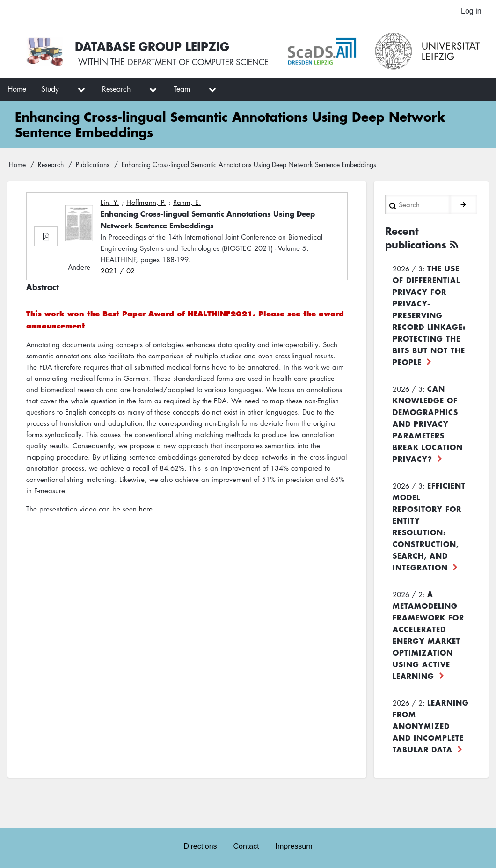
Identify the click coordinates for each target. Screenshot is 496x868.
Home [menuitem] (17, 133)
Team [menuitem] (182, 133)
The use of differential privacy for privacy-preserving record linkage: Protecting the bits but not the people (429, 358)
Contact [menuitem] (246, 845)
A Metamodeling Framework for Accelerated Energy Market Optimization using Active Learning (428, 678)
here (146, 553)
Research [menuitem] (116, 133)
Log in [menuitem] (471, 11)
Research (51, 209)
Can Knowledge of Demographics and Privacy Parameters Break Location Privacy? (428, 467)
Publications (93, 209)
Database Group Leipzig (217, 42)
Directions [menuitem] (200, 845)
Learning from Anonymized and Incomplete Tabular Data (431, 769)
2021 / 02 (118, 315)
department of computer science (264, 59)
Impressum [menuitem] (295, 845)
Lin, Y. (110, 247)
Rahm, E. (187, 247)
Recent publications (418, 281)
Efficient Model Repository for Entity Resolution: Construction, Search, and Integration (429, 569)
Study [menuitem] (50, 133)
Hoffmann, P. (146, 247)
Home (17, 209)
